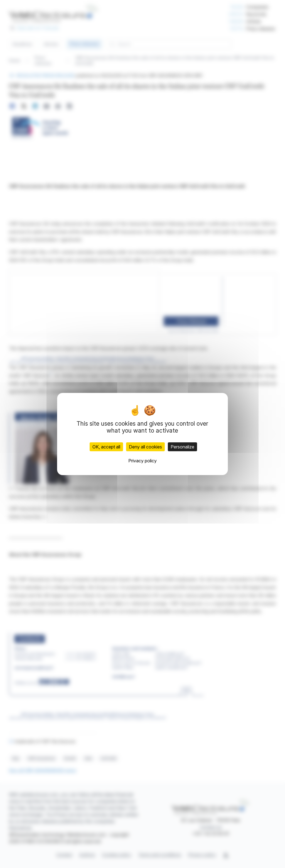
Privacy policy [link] (142, 461)
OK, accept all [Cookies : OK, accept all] (106, 447)
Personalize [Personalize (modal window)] (182, 447)
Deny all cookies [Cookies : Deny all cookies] (145, 447)
